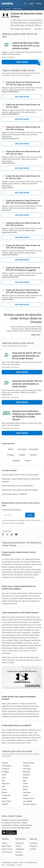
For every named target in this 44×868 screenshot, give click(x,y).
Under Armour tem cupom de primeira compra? (20, 490)
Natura (26, 786)
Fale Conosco (7, 852)
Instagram (33, 846)
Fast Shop (27, 769)
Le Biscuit (5, 769)
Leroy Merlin (22, 449)
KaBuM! (22, 455)
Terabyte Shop (29, 763)
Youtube (33, 849)
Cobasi (26, 795)
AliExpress (6, 783)
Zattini (25, 783)
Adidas (4, 798)
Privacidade (11, 865)
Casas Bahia (33, 449)
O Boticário (6, 795)
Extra (4, 778)
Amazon (28, 461)
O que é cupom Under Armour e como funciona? (20, 475)
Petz (4, 781)
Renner (11, 449)
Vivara (4, 789)
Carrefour (27, 775)
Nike (25, 781)
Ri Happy (11, 455)
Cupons (8, 9)
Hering (25, 778)
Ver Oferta (22, 372)
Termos (19, 865)
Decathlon (27, 792)
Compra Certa (28, 798)
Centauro (33, 455)
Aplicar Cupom (22, 97)
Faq (3, 865)
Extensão (19, 855)
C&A (3, 786)
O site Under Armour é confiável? (14, 494)
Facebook (33, 843)
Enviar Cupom (7, 849)
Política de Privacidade (18, 523)
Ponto (4, 775)
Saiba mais (36, 335)
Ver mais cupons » (30, 804)
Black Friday (7, 846)
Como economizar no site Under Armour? (17, 486)
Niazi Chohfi (6, 801)
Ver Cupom (29, 62)
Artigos (4, 843)
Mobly (25, 789)
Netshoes (16, 461)
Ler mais (39, 29)
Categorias (20, 849)
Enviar (30, 515)
